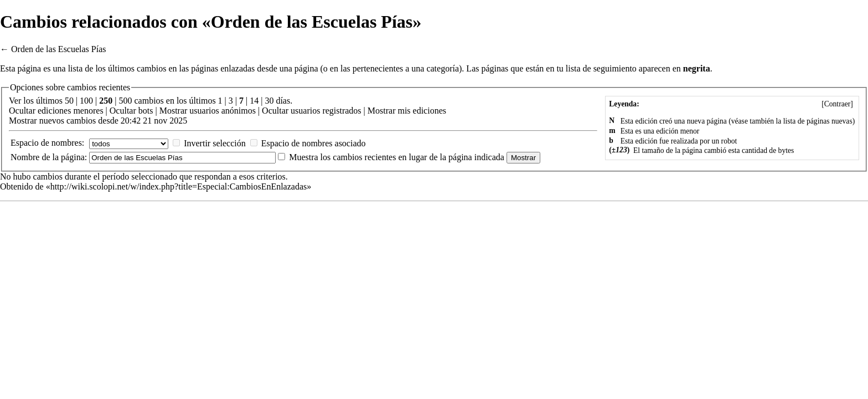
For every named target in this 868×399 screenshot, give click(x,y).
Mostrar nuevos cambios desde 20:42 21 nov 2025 (98, 121)
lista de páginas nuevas (818, 121)
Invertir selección (215, 143)
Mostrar (174, 111)
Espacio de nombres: (47, 143)
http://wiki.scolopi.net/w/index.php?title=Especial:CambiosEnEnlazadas (179, 186)
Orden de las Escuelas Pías (59, 49)
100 (86, 101)
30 (269, 101)
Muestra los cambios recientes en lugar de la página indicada (397, 157)
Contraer (838, 104)
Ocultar (22, 111)
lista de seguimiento (601, 68)
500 (126, 101)
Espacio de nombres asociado (314, 143)
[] (837, 104)
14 (254, 101)
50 (69, 101)
